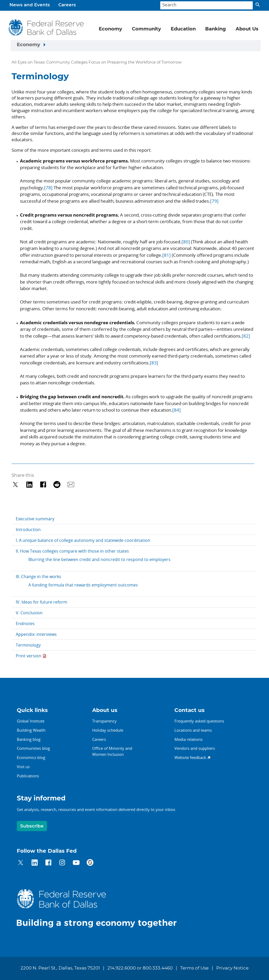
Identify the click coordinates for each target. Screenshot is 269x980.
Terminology (28, 645)
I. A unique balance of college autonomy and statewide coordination (83, 540)
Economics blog (31, 757)
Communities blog (33, 748)
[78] (48, 188)
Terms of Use (194, 968)
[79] (214, 201)
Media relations (188, 739)
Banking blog (29, 739)
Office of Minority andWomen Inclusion (112, 751)
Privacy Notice (232, 968)
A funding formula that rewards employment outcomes (83, 585)
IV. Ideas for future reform (42, 602)
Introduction (28, 530)
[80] (186, 242)
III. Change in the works (38, 577)
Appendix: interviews (36, 634)
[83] (154, 363)
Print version (29, 656)
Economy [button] (110, 29)
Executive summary (35, 519)
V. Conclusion (29, 613)
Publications (28, 776)
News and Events (30, 5)
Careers (67, 5)
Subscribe (32, 826)
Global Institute (31, 721)
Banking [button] (216, 29)
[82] (246, 336)
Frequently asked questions (199, 721)
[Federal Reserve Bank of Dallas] (46, 28)
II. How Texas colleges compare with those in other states (72, 551)
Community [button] (146, 29)
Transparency (104, 721)
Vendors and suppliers (195, 748)
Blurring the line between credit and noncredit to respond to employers (99, 559)
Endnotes (25, 623)
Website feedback (190, 757)
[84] (177, 410)
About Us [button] (247, 29)
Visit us (23, 767)
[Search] (206, 5)
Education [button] (183, 29)
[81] (167, 255)
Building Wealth (31, 730)
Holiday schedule (108, 730)
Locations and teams (193, 730)
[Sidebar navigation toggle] (136, 46)
